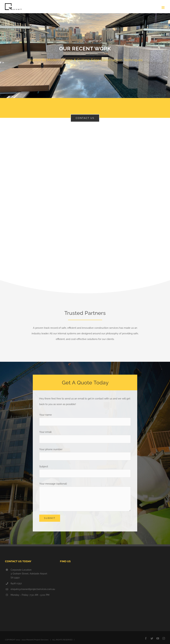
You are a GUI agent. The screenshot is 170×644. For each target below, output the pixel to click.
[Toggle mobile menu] (163, 8)
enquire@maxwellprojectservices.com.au (33, 589)
